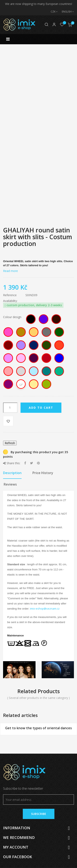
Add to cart (41, 408)
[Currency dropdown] (52, 12)
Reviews (10, 484)
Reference (10, 295)
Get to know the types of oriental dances (38, 728)
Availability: (10, 301)
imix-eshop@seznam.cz (45, 609)
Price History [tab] (43, 473)
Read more (10, 271)
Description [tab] (12, 473)
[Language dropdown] (66, 12)
